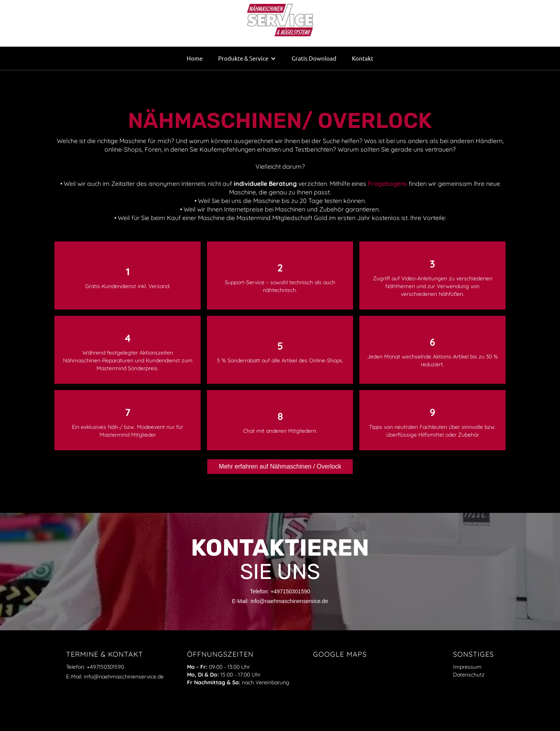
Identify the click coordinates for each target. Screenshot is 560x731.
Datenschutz (469, 675)
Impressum (467, 667)
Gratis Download (314, 58)
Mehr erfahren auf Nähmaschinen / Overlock (280, 466)
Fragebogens (388, 184)
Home (195, 58)
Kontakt (363, 58)
